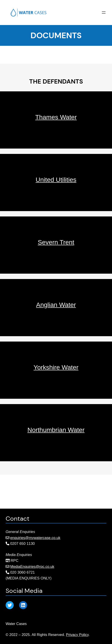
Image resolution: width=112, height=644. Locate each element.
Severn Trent (56, 242)
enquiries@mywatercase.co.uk (35, 538)
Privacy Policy (77, 635)
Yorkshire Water (56, 367)
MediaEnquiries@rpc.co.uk (32, 566)
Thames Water (56, 117)
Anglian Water (56, 305)
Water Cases (16, 624)
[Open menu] (104, 13)
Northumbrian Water (56, 430)
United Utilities (56, 180)
